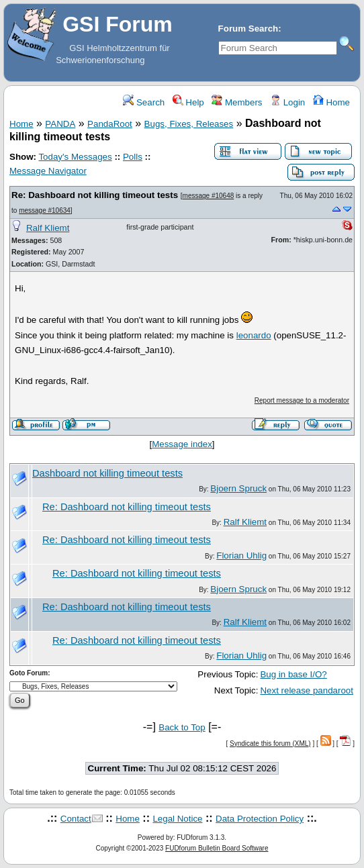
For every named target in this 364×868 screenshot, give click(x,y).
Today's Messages (75, 157)
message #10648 (209, 196)
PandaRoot (110, 124)
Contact (76, 819)
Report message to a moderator (302, 400)
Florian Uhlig (241, 556)
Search (144, 102)
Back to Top (182, 727)
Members (237, 102)
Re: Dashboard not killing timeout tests (95, 195)
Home (331, 102)
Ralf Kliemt (48, 228)
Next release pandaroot (307, 690)
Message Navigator (48, 171)
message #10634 (45, 210)
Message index (182, 444)
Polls (133, 157)
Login (287, 102)
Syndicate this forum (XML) (270, 743)
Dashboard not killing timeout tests (107, 473)
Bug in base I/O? (293, 674)
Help (188, 102)
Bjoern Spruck (238, 488)
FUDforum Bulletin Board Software (217, 848)
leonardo (254, 335)
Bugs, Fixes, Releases (189, 124)
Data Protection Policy (260, 819)
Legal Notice (177, 819)
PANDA (60, 124)
